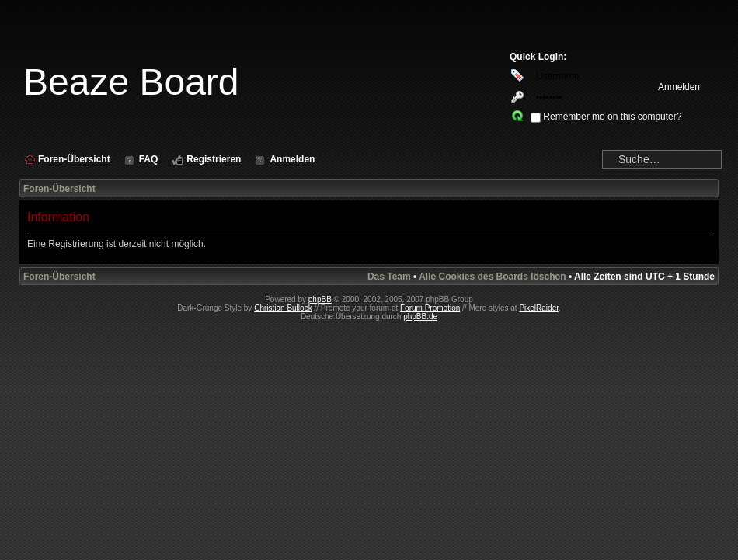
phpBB (320, 299)
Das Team (389, 277)
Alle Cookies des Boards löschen (492, 277)
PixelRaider (539, 308)
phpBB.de (420, 317)
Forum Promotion (430, 308)
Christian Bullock (283, 308)
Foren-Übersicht (59, 189)
